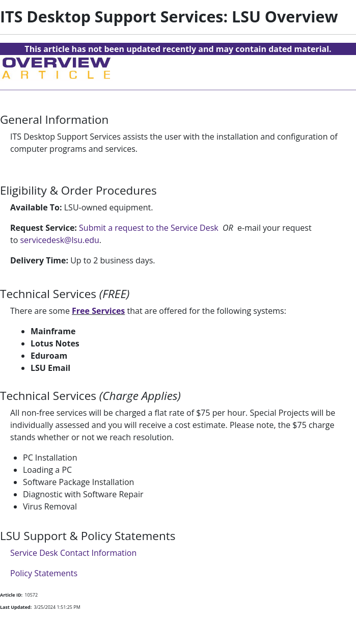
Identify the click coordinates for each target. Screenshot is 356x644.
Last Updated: (16, 607)
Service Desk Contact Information (73, 553)
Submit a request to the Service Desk (149, 228)
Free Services (98, 311)
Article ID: (11, 595)
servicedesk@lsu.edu (59, 240)
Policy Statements (44, 573)
